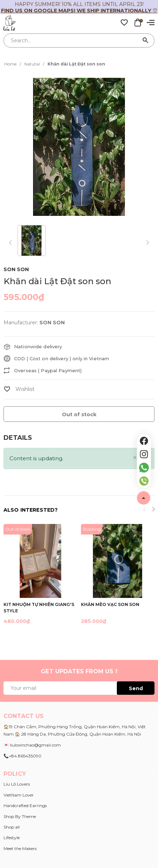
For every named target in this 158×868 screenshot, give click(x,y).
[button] (153, 510)
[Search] (146, 40)
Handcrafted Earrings (25, 805)
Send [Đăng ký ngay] (136, 688)
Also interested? (31, 510)
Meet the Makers (20, 848)
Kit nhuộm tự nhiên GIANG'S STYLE (39, 607)
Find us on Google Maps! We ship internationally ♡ (79, 11)
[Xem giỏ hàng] (138, 22)
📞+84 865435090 (23, 756)
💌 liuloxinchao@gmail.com (32, 745)
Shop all (12, 827)
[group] (79, 147)
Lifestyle (12, 838)
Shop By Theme (20, 816)
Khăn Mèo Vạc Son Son (110, 604)
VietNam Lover (19, 795)
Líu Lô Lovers (17, 784)
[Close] (135, 458)
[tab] (18, 438)
